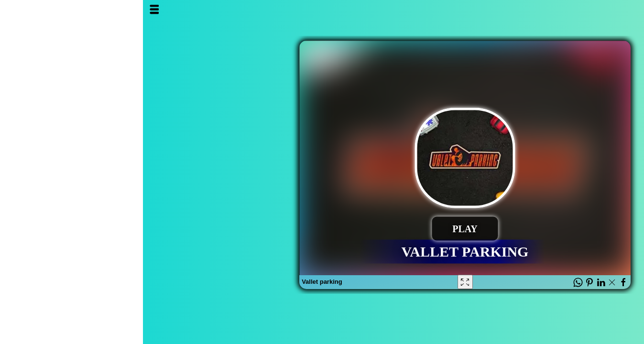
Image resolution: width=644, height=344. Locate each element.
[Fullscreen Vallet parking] (322, 282)
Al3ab (590, 18)
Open (16, 9)
